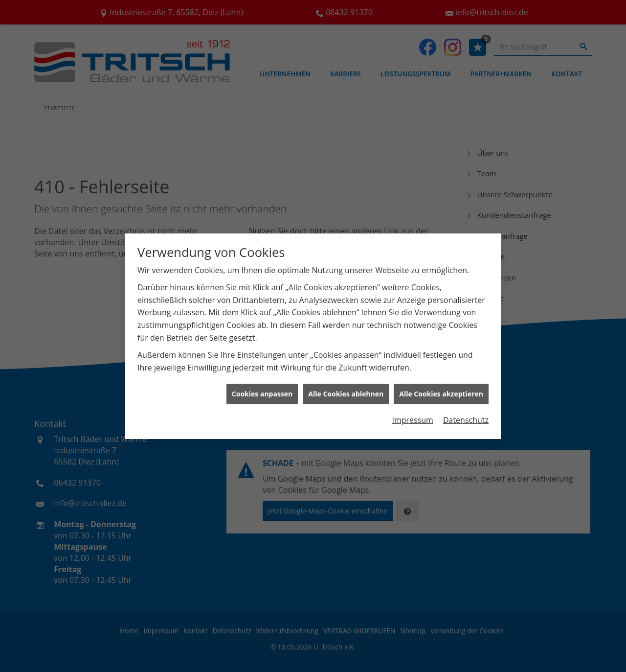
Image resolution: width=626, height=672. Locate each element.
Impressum (412, 416)
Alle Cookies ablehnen (346, 390)
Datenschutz (466, 416)
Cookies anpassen (262, 390)
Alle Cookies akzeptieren (441, 390)
